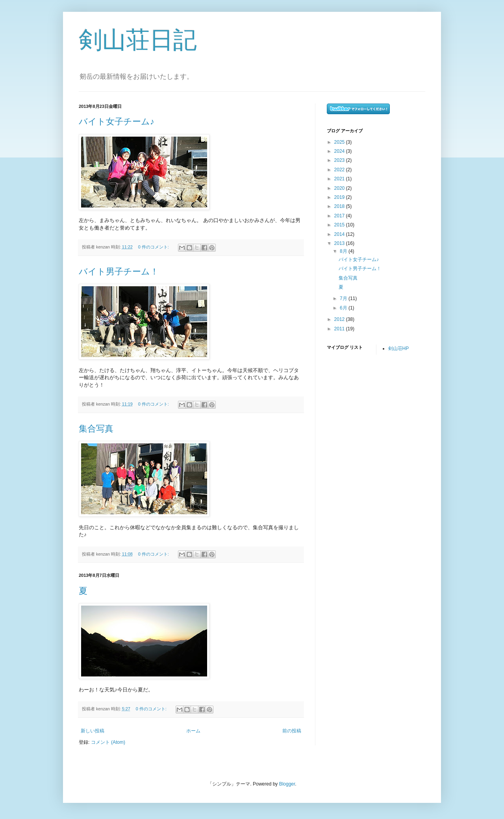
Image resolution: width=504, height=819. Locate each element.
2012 (340, 319)
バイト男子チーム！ (119, 271)
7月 (344, 298)
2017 (340, 216)
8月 (344, 251)
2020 (340, 188)
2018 (340, 206)
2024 (340, 151)
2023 (340, 160)
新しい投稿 (93, 731)
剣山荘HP (399, 348)
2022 (340, 170)
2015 (340, 225)
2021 (340, 179)
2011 (340, 329)
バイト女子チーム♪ (117, 121)
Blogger (287, 784)
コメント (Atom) (108, 742)
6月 (344, 308)
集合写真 (96, 429)
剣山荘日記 (138, 40)
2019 (340, 197)
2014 (340, 234)
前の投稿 (292, 731)
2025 (340, 142)
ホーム (193, 731)
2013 (340, 243)
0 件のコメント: (154, 247)
